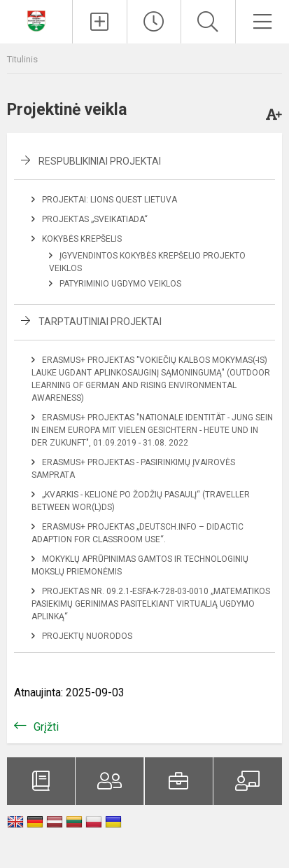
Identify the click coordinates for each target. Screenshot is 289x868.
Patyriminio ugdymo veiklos (120, 284)
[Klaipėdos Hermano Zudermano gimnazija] (36, 20)
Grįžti (46, 727)
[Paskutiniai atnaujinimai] (154, 22)
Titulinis (22, 59)
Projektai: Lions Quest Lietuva (110, 200)
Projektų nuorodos (87, 636)
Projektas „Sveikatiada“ (95, 219)
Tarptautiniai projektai (100, 322)
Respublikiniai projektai (100, 161)
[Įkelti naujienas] (99, 22)
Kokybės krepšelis (82, 239)
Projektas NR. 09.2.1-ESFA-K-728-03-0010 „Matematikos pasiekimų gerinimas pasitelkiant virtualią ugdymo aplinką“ (151, 604)
